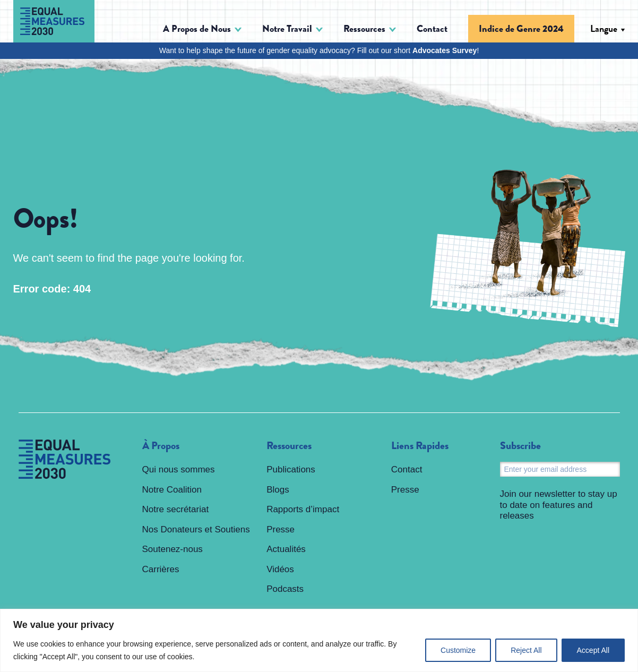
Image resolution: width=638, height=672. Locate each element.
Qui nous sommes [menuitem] (179, 469)
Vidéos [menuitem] (280, 569)
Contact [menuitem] (432, 29)
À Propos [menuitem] (161, 446)
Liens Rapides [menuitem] (420, 446)
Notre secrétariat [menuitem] (176, 509)
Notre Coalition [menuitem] (172, 490)
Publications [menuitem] (291, 469)
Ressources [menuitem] (289, 446)
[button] (202, 29)
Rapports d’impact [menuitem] (303, 509)
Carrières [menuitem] (161, 569)
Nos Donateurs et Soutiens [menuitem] (196, 529)
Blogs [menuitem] (278, 490)
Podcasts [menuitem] (285, 589)
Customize (458, 650)
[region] (319, 640)
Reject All (526, 650)
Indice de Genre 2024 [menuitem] (521, 29)
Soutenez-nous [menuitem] (173, 549)
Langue (604, 29)
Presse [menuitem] (281, 529)
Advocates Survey (445, 50)
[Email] (560, 469)
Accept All (593, 650)
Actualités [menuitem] (286, 549)
